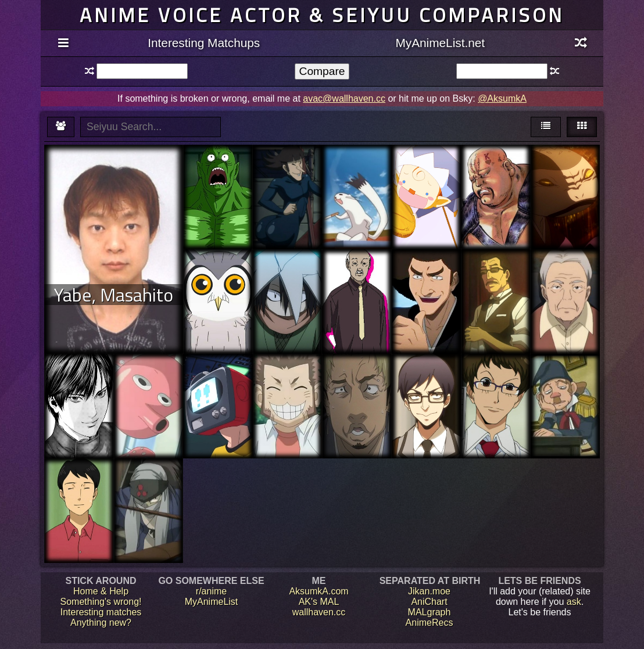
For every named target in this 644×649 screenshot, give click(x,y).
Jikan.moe (429, 591)
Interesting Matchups (204, 43)
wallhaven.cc (319, 612)
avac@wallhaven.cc (344, 98)
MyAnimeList (212, 602)
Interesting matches (101, 612)
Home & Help (101, 591)
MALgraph (430, 612)
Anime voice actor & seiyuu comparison (322, 15)
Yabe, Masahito (114, 295)
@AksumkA (502, 98)
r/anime (211, 591)
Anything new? (101, 623)
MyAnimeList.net (440, 43)
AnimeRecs (430, 623)
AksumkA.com (319, 591)
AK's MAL (319, 602)
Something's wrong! (101, 602)
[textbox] (142, 71)
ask (574, 602)
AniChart (429, 602)
